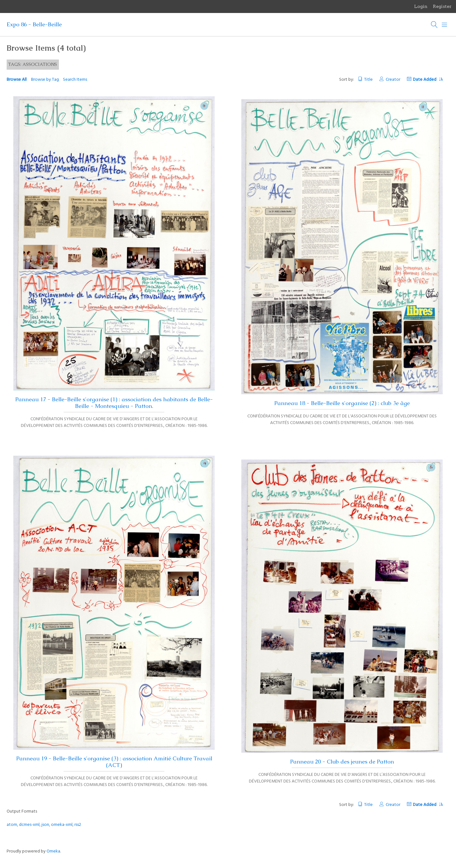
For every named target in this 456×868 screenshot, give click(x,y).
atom (12, 825)
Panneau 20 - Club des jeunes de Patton (342, 762)
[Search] (434, 25)
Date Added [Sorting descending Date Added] (428, 80)
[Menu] (445, 25)
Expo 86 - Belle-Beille (34, 24)
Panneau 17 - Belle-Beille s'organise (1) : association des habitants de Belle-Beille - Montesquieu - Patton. (114, 403)
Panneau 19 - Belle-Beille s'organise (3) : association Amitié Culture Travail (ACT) (114, 762)
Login (421, 6)
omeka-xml (62, 825)
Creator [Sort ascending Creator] (393, 80)
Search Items (75, 80)
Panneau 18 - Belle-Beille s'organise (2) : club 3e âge (342, 403)
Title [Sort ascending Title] (368, 80)
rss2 (78, 825)
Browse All (17, 80)
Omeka (53, 851)
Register (442, 6)
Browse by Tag (45, 80)
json (45, 825)
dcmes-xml (29, 825)
